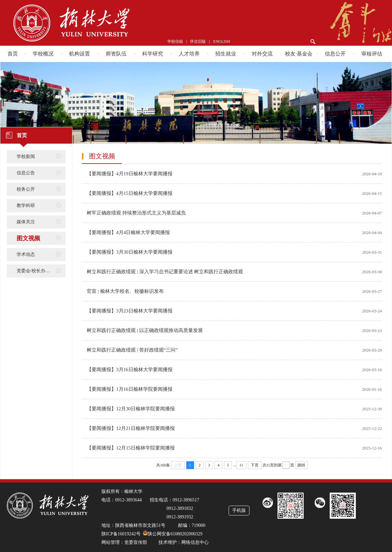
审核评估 (372, 54)
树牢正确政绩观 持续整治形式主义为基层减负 (136, 213)
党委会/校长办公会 (36, 271)
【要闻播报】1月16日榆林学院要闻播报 (130, 389)
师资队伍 (116, 54)
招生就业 (226, 54)
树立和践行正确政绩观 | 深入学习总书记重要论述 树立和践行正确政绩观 (165, 272)
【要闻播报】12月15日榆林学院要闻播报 (131, 448)
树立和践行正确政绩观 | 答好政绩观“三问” (132, 350)
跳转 (301, 465)
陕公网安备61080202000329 (175, 534)
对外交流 (262, 54)
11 (241, 465)
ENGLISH (222, 41)
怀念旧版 (198, 41)
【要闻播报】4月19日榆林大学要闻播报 (130, 174)
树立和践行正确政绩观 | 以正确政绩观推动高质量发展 (145, 330)
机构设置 (80, 54)
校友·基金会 (299, 54)
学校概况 (43, 54)
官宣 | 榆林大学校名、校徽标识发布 (125, 291)
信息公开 (335, 54)
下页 (255, 465)
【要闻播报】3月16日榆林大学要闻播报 (130, 370)
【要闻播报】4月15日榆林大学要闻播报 (130, 193)
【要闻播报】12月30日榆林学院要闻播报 (131, 409)
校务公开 (26, 189)
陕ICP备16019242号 (121, 534)
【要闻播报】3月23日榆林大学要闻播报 (130, 311)
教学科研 (26, 205)
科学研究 (153, 54)
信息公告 (26, 173)
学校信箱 (175, 41)
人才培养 (189, 54)
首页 (13, 54)
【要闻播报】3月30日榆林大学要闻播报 (130, 252)
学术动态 (26, 254)
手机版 (239, 510)
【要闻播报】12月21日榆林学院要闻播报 (131, 428)
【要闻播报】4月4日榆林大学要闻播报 (128, 232)
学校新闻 (26, 157)
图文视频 (28, 238)
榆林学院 (98, 23)
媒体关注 (26, 222)
